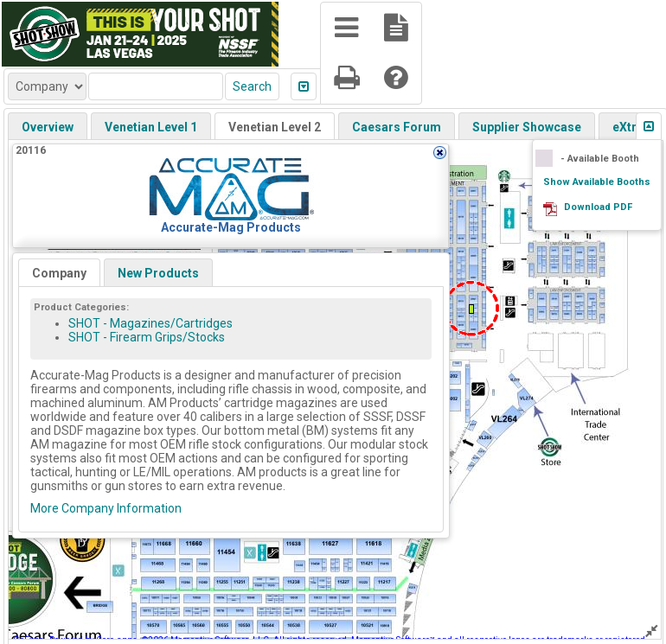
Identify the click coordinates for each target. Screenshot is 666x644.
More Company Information (106, 508)
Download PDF (598, 207)
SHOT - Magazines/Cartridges (150, 323)
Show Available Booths (597, 182)
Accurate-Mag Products (231, 227)
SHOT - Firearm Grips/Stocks (147, 337)
